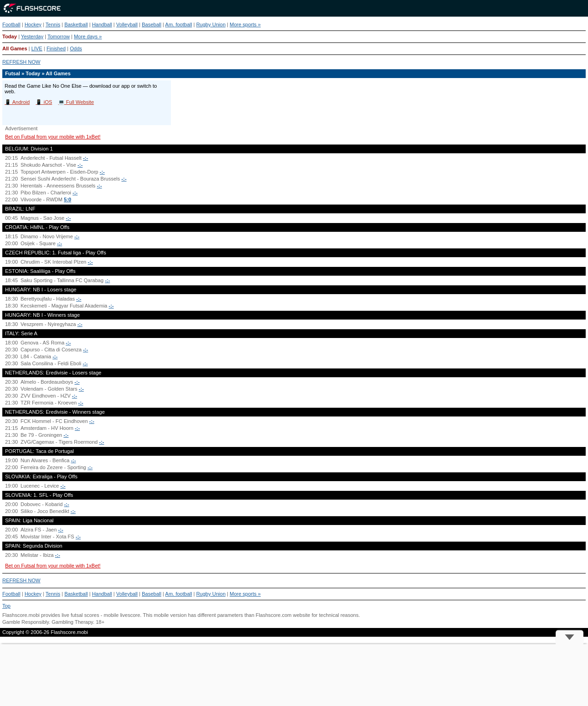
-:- (86, 158)
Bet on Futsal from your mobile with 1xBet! (53, 137)
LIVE (37, 48)
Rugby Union (211, 24)
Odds (76, 48)
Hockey (33, 24)
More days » (88, 36)
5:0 (67, 199)
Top (6, 606)
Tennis (53, 24)
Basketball (76, 24)
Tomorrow (59, 36)
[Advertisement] (294, 675)
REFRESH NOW (21, 62)
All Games (15, 48)
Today (10, 36)
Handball (102, 24)
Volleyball (127, 24)
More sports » (245, 24)
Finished (56, 48)
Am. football (179, 24)
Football (11, 24)
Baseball (152, 24)
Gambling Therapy (72, 622)
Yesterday (32, 36)
